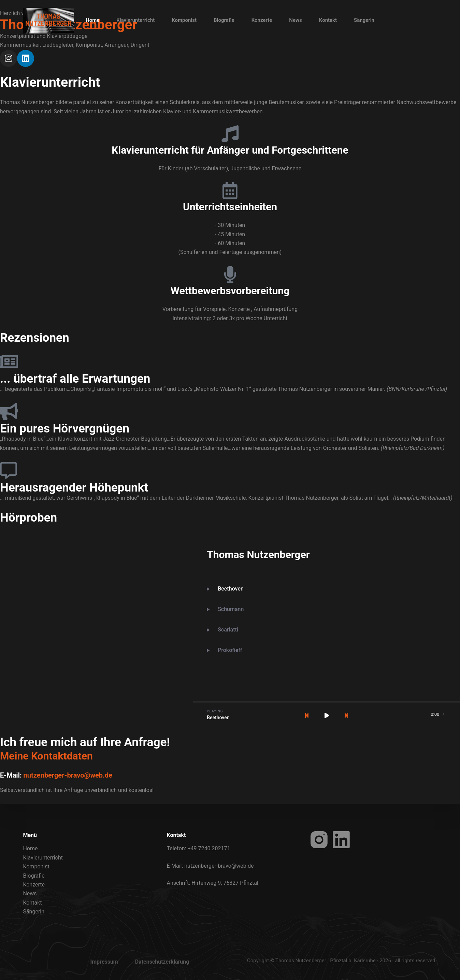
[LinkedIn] (341, 840)
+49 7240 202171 (209, 848)
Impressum (104, 962)
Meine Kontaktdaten (46, 756)
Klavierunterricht (135, 20)
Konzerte (262, 20)
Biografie (224, 20)
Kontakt (328, 20)
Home (92, 20)
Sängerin (364, 20)
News (295, 20)
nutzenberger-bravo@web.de (68, 775)
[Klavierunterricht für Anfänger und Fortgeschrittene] (230, 134)
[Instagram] (319, 840)
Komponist (184, 20)
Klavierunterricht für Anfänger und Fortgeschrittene (230, 150)
